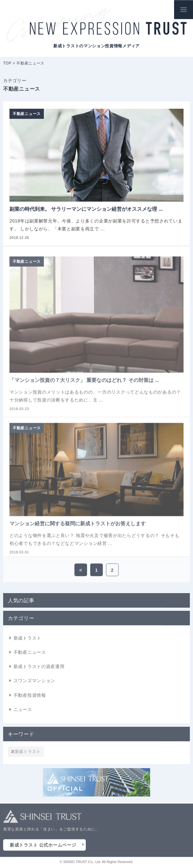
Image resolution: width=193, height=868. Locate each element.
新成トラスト (27, 640)
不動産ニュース (30, 654)
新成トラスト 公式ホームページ (43, 846)
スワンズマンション (34, 683)
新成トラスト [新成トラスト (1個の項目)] (28, 752)
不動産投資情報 (30, 697)
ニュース (23, 712)
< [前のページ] (81, 571)
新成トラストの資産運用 (39, 669)
